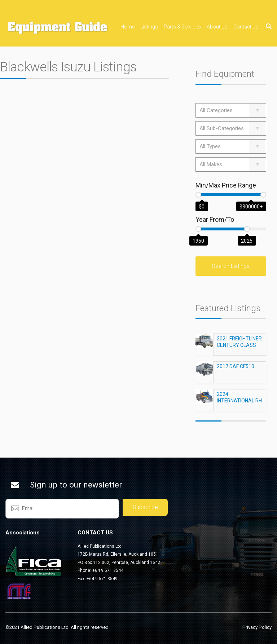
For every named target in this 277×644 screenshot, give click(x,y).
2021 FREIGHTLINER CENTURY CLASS (239, 345)
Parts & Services (182, 27)
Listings (149, 27)
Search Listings (231, 266)
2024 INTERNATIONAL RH (239, 401)
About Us (217, 27)
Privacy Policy (257, 627)
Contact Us (246, 27)
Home (127, 27)
